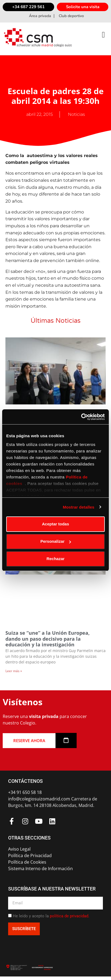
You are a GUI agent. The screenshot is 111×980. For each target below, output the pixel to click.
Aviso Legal (19, 849)
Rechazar (56, 559)
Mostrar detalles (79, 507)
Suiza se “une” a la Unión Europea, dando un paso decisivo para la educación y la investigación (48, 639)
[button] (103, 35)
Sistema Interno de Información (40, 869)
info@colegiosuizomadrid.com (39, 799)
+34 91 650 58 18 (25, 792)
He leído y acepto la (51, 916)
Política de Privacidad (30, 855)
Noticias (76, 114)
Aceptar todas (56, 524)
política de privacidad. (70, 916)
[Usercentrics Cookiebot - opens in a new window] (81, 417)
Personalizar (56, 541)
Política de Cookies (27, 862)
